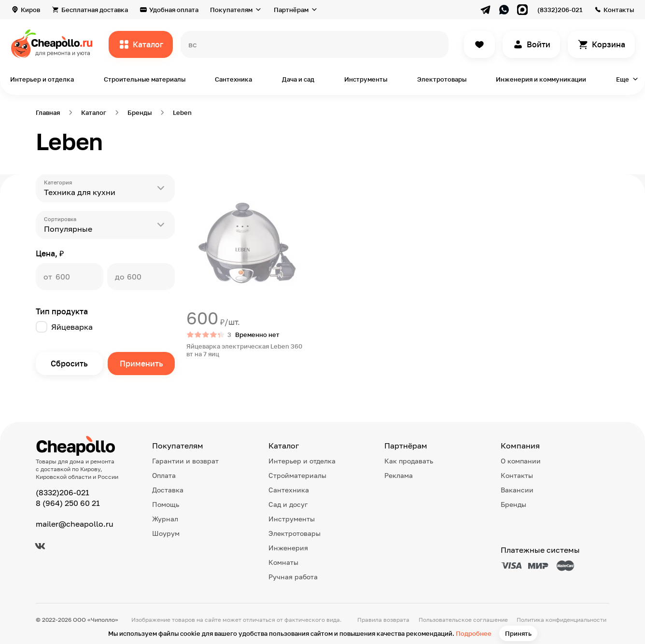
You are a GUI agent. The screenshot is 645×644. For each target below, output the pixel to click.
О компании (521, 461)
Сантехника (233, 79)
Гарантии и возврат (185, 461)
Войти (539, 44)
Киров (30, 10)
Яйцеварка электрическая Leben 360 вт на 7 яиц (244, 350)
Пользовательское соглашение (463, 620)
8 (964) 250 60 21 (68, 503)
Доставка (168, 490)
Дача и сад (298, 79)
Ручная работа (293, 577)
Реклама (399, 475)
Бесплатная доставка (95, 10)
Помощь (166, 504)
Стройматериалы (297, 475)
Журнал (165, 519)
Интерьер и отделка (42, 79)
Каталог (148, 44)
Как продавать (409, 461)
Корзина (609, 44)
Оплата (164, 475)
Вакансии (517, 490)
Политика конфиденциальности (561, 620)
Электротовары (442, 79)
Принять (518, 633)
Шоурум (166, 533)
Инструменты (366, 79)
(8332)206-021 (560, 10)
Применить (141, 364)
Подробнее (474, 633)
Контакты (619, 10)
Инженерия (288, 548)
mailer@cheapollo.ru (75, 524)
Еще (623, 79)
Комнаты (283, 562)
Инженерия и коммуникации (541, 79)
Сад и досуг (288, 504)
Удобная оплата (174, 10)
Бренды (513, 504)
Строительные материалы (145, 79)
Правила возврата (383, 620)
